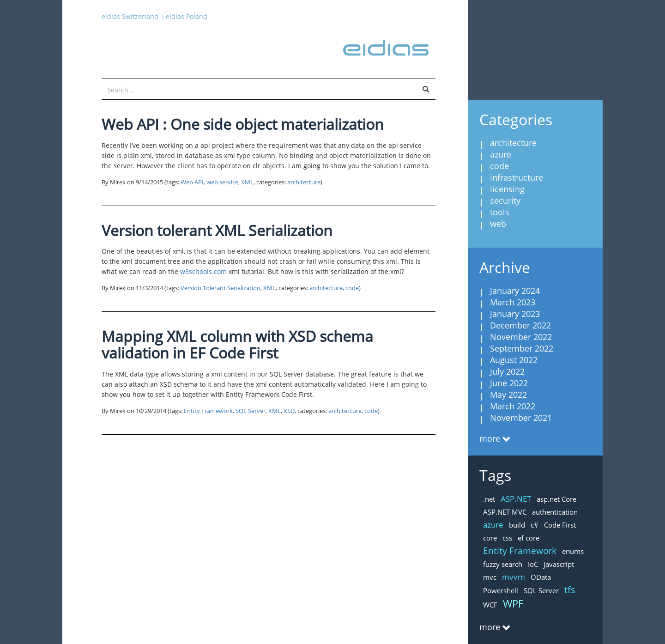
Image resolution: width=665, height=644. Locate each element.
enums (573, 551)
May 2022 (508, 395)
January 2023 (515, 314)
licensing (507, 189)
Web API (192, 182)
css (507, 538)
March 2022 (513, 406)
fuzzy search (503, 564)
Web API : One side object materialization (243, 124)
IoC (533, 564)
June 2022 (509, 383)
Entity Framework (208, 411)
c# (535, 525)
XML (247, 182)
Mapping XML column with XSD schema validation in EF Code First (237, 344)
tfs (570, 590)
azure (501, 154)
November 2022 (521, 337)
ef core (529, 538)
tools (500, 212)
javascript (559, 564)
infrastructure (517, 177)
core (490, 538)
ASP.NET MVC (505, 512)
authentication (555, 512)
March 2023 (513, 302)
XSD (289, 411)
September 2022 (522, 348)
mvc (490, 577)
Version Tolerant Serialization (221, 288)
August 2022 (514, 360)
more (490, 438)
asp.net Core (556, 499)
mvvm (514, 577)
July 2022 (507, 371)
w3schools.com (203, 271)
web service (222, 182)
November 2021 (521, 418)
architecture (304, 182)
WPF (513, 603)
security (505, 200)
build (517, 525)
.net (489, 499)
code (352, 288)
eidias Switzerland (130, 16)
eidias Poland (187, 16)
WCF (490, 605)
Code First (560, 525)
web (498, 224)
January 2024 (515, 291)
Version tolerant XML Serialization (217, 230)
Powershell (501, 590)
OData (541, 577)
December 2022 (520, 325)
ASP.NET (516, 499)
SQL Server (251, 411)
